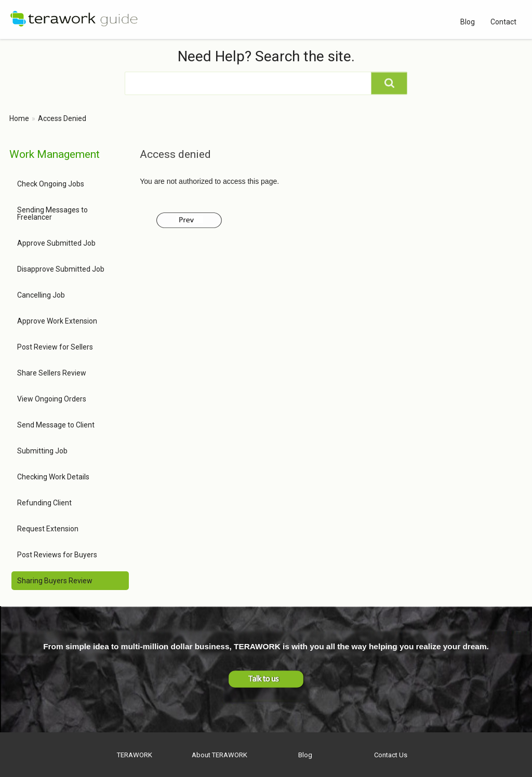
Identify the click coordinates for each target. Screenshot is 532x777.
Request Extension (48, 529)
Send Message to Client (56, 425)
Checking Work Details (53, 477)
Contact (503, 22)
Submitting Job (42, 451)
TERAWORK (135, 755)
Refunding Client (44, 503)
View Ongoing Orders (52, 399)
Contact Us (391, 755)
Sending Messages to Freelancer (52, 213)
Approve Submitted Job (56, 243)
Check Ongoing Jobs (51, 184)
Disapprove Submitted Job (61, 269)
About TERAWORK (220, 755)
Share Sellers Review (52, 373)
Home (19, 118)
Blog (468, 22)
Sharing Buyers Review (55, 581)
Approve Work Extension (57, 321)
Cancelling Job (41, 295)
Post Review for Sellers (55, 347)
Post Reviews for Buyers (57, 555)
